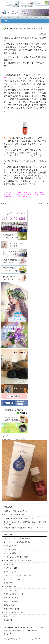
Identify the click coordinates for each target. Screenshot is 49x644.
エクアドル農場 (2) (11, 553)
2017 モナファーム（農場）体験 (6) (17, 538)
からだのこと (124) (11, 568)
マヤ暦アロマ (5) (10, 587)
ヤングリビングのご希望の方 (14, 631)
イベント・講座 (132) (11, 549)
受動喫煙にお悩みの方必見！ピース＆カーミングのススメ (24, 528)
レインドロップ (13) (11, 590)
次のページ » (43, 203)
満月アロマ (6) (9, 616)
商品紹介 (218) (9, 605)
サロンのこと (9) (10, 572)
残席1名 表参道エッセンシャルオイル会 (18, 518)
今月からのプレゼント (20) (13, 594)
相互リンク (8, 634)
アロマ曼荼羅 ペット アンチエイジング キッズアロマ (24, 627)
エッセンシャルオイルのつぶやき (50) (17, 561)
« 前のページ (6, 203)
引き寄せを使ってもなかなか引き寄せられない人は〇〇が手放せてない (25, 523)
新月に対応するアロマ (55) (13, 613)
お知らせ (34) (9, 564)
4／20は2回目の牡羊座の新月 (14, 515)
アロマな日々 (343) (11, 546)
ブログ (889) (8, 583)
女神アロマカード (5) (11, 609)
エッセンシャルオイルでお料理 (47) (16, 557)
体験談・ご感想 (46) (11, 601)
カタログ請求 (33, 631)
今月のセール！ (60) (11, 598)
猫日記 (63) (8, 620)
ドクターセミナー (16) (12, 579)
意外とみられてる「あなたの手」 (14, 439)
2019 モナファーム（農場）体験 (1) (17, 542)
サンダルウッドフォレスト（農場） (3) (18, 575)
